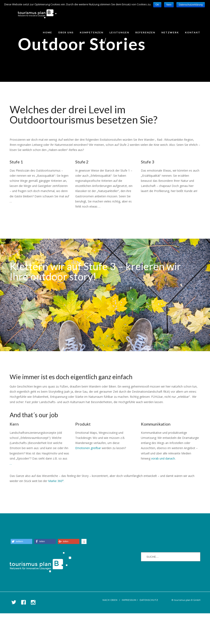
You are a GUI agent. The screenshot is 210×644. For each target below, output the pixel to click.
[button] (21, 572)
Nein (169, 5)
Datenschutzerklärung (191, 5)
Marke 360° (56, 512)
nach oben (110, 631)
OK (157, 5)
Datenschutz (149, 631)
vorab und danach (163, 489)
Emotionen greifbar (88, 479)
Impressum (129, 631)
